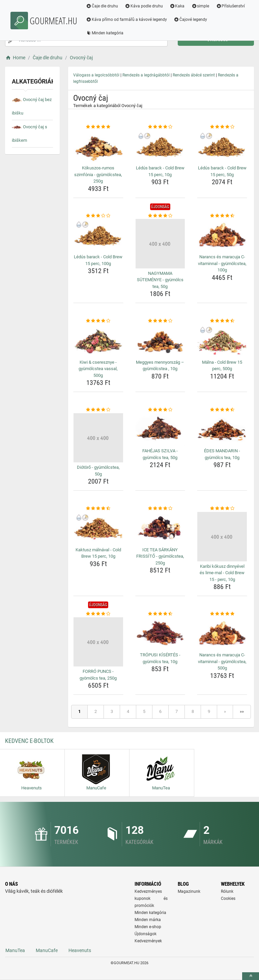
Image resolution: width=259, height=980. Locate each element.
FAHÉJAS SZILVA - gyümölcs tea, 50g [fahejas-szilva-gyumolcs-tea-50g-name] (160, 454)
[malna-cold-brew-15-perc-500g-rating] (222, 321)
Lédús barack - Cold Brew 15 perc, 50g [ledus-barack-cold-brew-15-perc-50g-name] (222, 171)
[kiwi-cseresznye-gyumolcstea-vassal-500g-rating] (98, 321)
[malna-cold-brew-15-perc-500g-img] (222, 341)
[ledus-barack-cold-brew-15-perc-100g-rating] (98, 216)
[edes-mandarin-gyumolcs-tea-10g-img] (222, 430)
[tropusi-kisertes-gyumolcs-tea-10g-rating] (160, 614)
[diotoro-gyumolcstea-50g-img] (98, 438)
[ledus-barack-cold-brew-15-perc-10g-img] (160, 147)
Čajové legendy (190, 20)
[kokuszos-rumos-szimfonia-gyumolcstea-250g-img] (98, 147)
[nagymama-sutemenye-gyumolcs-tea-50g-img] (160, 244)
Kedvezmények (148, 941)
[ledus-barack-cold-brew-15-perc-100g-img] (98, 235)
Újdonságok (146, 934)
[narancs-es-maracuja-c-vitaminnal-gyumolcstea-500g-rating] (222, 614)
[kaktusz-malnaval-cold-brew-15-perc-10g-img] (98, 528)
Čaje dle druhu (102, 6)
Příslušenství (230, 6)
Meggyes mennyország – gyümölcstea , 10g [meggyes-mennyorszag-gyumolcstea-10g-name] (160, 366)
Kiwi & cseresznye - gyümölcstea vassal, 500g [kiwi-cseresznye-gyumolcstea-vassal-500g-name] (98, 369)
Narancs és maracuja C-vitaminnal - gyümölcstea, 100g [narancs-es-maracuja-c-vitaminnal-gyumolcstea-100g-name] (222, 263)
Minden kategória (105, 33)
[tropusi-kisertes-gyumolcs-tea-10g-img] (160, 634)
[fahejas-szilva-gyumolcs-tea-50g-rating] (160, 410)
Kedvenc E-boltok (29, 741)
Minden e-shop (148, 927)
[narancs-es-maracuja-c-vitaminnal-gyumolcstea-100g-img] (222, 235)
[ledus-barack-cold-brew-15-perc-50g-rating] (222, 127)
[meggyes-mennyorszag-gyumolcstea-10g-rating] (160, 321)
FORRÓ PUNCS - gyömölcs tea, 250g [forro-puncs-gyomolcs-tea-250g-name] (98, 675)
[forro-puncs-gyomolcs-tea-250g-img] (98, 642)
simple (200, 6)
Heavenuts (80, 950)
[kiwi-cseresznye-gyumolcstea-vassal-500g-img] (98, 341)
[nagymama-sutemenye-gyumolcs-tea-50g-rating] (160, 216)
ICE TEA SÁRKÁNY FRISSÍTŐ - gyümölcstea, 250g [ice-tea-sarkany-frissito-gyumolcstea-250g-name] (160, 556)
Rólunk (227, 891)
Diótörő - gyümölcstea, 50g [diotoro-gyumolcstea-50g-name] (98, 471)
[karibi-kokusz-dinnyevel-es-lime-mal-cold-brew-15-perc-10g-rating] (222, 509)
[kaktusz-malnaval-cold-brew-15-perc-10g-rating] (98, 509)
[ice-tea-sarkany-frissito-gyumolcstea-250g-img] (160, 528)
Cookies (228, 899)
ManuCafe (47, 950)
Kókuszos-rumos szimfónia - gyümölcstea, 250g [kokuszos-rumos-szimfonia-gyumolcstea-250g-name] (98, 174)
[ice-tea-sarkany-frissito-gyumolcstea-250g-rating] (160, 509)
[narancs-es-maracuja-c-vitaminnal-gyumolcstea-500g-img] (222, 634)
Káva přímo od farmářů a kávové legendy (126, 20)
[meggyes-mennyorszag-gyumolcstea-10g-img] (160, 341)
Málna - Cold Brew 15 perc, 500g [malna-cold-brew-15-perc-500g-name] (222, 366)
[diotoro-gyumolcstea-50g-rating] (98, 410)
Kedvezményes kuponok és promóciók (151, 899)
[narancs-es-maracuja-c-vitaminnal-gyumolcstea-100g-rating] (222, 216)
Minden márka (148, 920)
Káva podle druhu (144, 6)
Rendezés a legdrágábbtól (146, 75)
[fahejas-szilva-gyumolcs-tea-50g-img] (160, 430)
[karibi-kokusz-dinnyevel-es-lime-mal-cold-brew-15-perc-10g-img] (222, 537)
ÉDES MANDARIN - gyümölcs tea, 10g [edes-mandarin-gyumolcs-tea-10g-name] (222, 454)
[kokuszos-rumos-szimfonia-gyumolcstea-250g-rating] (98, 127)
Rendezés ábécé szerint (194, 75)
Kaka (177, 6)
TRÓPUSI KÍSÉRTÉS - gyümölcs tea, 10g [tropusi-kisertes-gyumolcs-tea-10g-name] (160, 658)
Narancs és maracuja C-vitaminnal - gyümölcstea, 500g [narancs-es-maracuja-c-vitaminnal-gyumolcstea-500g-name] (222, 661)
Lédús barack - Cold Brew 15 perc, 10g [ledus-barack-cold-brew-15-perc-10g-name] (160, 171)
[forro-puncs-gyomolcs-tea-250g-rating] (98, 614)
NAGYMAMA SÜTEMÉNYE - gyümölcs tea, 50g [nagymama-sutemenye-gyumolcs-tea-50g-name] (160, 280)
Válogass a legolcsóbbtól (96, 75)
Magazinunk (189, 891)
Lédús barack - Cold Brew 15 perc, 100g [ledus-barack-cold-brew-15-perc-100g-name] (98, 260)
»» (242, 711)
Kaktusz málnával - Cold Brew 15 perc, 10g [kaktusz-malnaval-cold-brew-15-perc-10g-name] (98, 553)
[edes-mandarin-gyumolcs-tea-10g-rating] (222, 410)
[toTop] (251, 976)
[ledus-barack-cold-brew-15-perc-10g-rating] (160, 127)
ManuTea (15, 950)
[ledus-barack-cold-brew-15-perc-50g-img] (222, 147)
